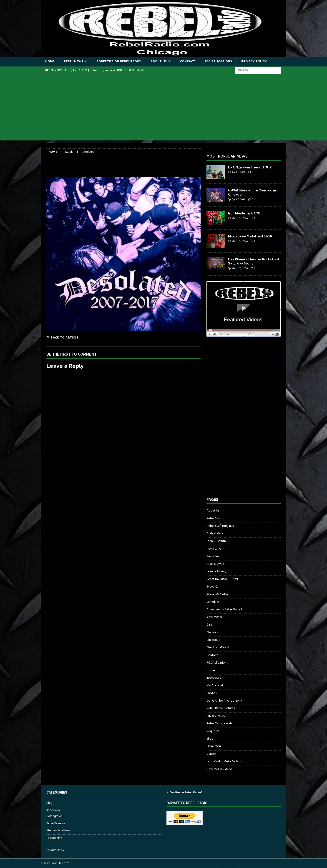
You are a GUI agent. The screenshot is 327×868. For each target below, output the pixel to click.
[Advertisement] (163, 109)
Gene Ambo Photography (224, 701)
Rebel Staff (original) (220, 526)
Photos (211, 693)
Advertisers (214, 617)
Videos (211, 754)
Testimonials (54, 838)
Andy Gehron (215, 533)
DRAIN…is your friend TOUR (250, 167)
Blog (49, 803)
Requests (213, 731)
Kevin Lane (214, 549)
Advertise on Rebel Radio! (119, 62)
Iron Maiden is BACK (244, 213)
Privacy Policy (254, 62)
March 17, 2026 (240, 218)
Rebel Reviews (56, 823)
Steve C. (212, 587)
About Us (159, 62)
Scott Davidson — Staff (222, 579)
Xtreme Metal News (59, 831)
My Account (215, 686)
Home (50, 62)
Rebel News (74, 62)
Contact (187, 62)
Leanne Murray (216, 571)
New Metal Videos (219, 769)
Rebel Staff (214, 518)
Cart (209, 625)
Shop (210, 739)
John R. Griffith (216, 541)
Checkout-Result (218, 648)
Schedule (213, 602)
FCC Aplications (218, 62)
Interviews (214, 678)
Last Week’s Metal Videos (224, 762)
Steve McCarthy (218, 594)
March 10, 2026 (240, 269)
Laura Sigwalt (215, 564)
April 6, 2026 (239, 172)
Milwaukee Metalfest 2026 (250, 236)
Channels (212, 633)
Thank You (214, 746)
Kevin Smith (214, 556)
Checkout (213, 640)
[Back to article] (84, 338)
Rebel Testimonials (219, 724)
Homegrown (54, 816)
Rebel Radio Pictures (221, 708)
